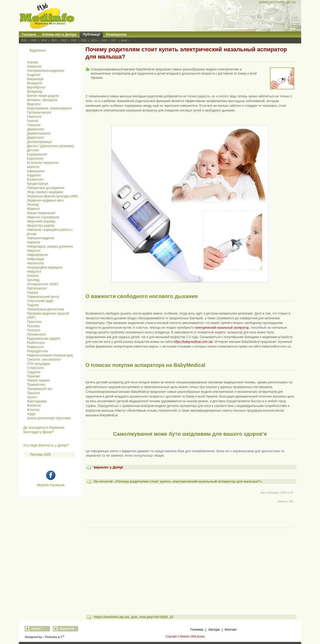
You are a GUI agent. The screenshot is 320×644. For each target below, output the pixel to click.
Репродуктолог (38, 351)
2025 (34, 40)
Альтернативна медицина (46, 71)
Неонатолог (35, 263)
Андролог (34, 75)
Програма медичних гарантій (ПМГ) (48, 316)
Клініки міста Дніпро (59, 34)
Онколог (33, 276)
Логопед (33, 205)
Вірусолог (34, 104)
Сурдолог (34, 372)
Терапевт (34, 376)
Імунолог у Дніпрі (108, 467)
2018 (104, 40)
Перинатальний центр (43, 297)
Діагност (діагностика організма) (50, 146)
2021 (74, 40)
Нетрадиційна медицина (45, 267)
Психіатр (33, 326)
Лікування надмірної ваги (45, 200)
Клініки (36, 629)
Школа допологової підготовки (49, 418)
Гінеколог (34, 125)
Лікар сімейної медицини (45, 192)
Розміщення (116, 34)
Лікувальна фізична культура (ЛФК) (53, 196)
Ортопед (33, 280)
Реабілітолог (36, 343)
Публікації (91, 34)
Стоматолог (35, 368)
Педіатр (33, 293)
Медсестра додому (41, 226)
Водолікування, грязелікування (49, 108)
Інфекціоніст (36, 171)
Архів (124, 40)
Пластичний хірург (40, 301)
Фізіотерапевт (37, 401)
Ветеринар (35, 92)
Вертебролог (36, 87)
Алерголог (34, 66)
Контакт (231, 630)
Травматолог (36, 385)
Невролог (34, 251)
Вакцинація (35, 79)
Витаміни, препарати (42, 100)
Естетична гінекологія (43, 163)
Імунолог (33, 167)
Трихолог (34, 393)
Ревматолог (35, 347)
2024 (44, 40)
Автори (214, 630)
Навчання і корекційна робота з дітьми (50, 232)
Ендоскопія (35, 159)
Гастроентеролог (39, 113)
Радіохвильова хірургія (44, 339)
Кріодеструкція (38, 184)
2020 (84, 40)
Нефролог (34, 272)
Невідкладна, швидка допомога (50, 247)
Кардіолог (34, 175)
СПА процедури (38, 364)
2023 (54, 40)
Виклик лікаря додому (43, 96)
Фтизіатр (33, 410)
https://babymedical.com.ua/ (193, 342)
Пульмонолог (37, 334)
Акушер (32, 62)
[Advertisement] (190, 566)
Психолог (34, 330)
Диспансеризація (39, 142)
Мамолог (33, 209)
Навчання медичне (41, 238)
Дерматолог (36, 129)
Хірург (31, 414)
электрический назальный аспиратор (222, 328)
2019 (94, 40)
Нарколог (34, 242)
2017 (114, 40)
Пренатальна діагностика (45, 309)
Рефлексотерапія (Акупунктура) (50, 355)
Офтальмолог (37, 288)
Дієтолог (33, 150)
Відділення (67, 629)
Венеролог (35, 83)
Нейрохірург (36, 259)
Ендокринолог (37, 154)
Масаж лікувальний (41, 213)
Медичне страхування (43, 217)
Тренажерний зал (40, 389)
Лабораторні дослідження (46, 188)
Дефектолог (36, 138)
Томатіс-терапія (38, 380)
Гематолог (34, 117)
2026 (24, 40)
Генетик (33, 121)
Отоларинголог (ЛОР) (43, 284)
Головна (29, 34)
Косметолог (35, 180)
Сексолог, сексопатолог (44, 360)
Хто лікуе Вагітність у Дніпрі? (46, 445)
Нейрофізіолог (38, 255)
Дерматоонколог (39, 133)
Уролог (32, 397)
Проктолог (34, 322)
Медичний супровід (41, 221)
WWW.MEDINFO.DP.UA (278, 2)
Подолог (33, 305)
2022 (64, 40)
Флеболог (34, 406)
